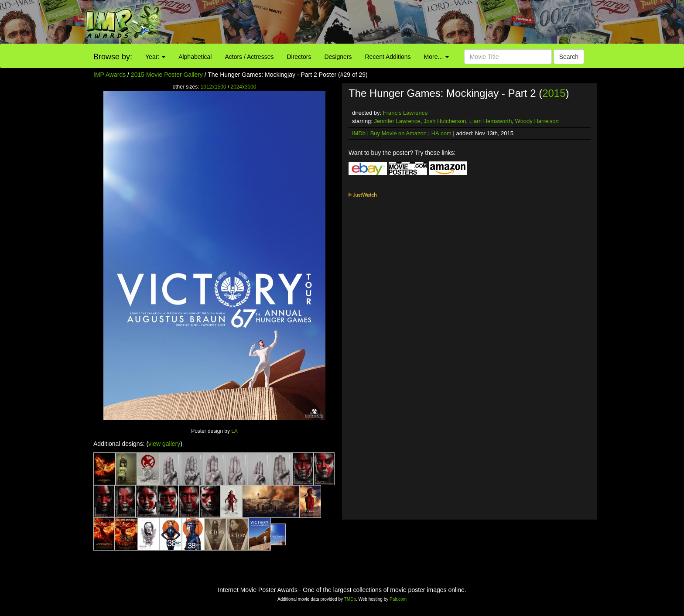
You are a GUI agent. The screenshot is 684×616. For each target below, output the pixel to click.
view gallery (164, 444)
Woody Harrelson (537, 121)
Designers (338, 57)
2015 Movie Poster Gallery (167, 75)
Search (569, 57)
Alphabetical (195, 57)
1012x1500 (214, 87)
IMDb (359, 133)
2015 (554, 93)
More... (436, 57)
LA (234, 431)
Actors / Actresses (249, 57)
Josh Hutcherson (445, 121)
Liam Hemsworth (491, 121)
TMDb (350, 599)
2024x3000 (244, 87)
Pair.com (398, 599)
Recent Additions (388, 57)
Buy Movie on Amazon (398, 133)
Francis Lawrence (405, 113)
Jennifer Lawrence (397, 121)
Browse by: (113, 57)
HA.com (441, 133)
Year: (155, 57)
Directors (299, 57)
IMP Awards (109, 75)
